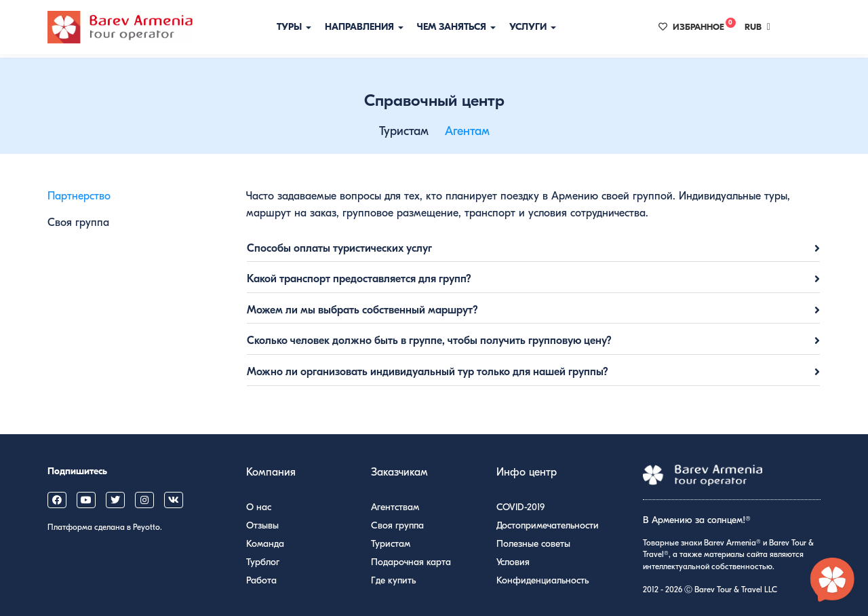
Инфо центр (527, 472)
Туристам (404, 131)
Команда (265, 544)
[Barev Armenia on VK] (174, 500)
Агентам (467, 131)
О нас (259, 507)
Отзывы (262, 525)
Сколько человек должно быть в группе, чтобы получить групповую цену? (429, 341)
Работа (261, 580)
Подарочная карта (411, 562)
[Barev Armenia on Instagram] (144, 500)
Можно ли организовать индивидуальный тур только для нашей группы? (428, 372)
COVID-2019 (520, 507)
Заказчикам (399, 472)
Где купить (393, 580)
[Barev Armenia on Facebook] (57, 500)
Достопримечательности (548, 525)
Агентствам (395, 507)
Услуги (533, 27)
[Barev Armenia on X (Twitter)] (115, 500)
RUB (757, 27)
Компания (271, 472)
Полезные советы (533, 544)
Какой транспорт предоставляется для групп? (359, 279)
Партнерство (79, 196)
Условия (513, 562)
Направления (364, 27)
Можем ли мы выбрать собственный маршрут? (362, 310)
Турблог (263, 562)
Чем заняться (456, 27)
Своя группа (78, 223)
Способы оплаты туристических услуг (339, 248)
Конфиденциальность (542, 580)
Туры (294, 27)
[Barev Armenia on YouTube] (86, 500)
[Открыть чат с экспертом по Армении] (833, 581)
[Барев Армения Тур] (120, 27)
